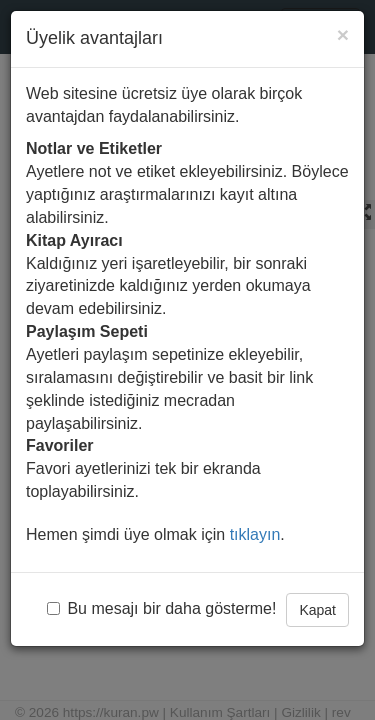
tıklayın (255, 534)
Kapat (317, 610)
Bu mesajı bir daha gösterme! (161, 608)
